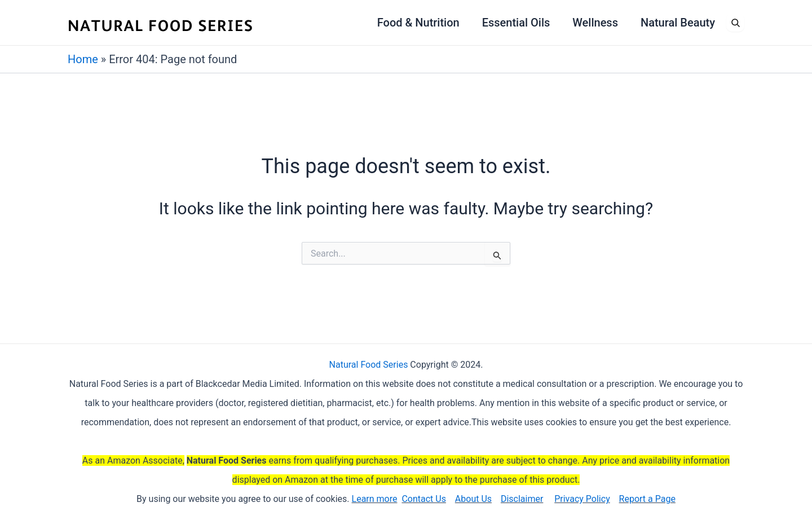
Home (83, 59)
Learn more (375, 499)
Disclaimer (522, 499)
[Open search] (735, 23)
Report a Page (647, 499)
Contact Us (424, 499)
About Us (473, 499)
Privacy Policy (582, 499)
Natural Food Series (369, 365)
